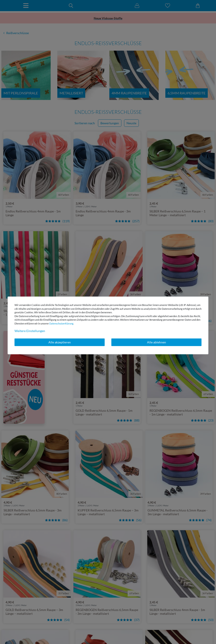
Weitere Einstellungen (30, 331)
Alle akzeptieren (60, 342)
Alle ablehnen (157, 342)
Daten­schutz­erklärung (61, 323)
